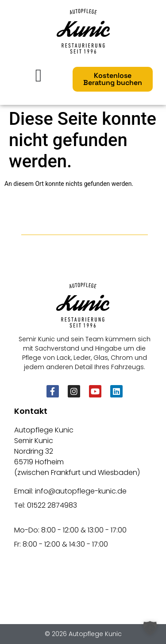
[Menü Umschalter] (39, 76)
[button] (150, 628)
